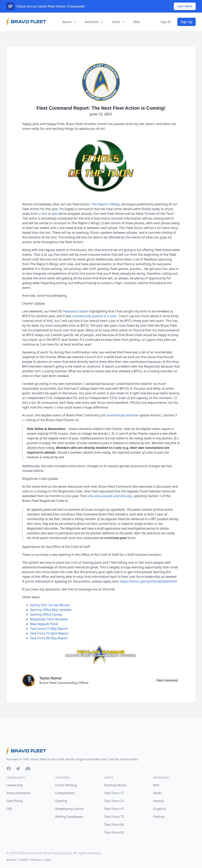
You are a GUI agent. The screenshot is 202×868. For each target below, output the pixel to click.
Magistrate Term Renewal (49, 619)
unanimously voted (120, 415)
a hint (43, 214)
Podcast (159, 817)
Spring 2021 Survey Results (50, 605)
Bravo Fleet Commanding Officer (64, 683)
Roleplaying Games (69, 809)
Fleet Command (167, 680)
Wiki (136, 22)
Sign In (166, 22)
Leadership (14, 785)
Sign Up (187, 22)
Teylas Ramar (51, 678)
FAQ (9, 809)
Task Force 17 (114, 793)
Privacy (36, 860)
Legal (47, 860)
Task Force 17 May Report (49, 629)
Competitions (65, 793)
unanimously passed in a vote (94, 316)
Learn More (185, 6)
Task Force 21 (114, 801)
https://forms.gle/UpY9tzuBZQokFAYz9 (149, 581)
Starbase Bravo (115, 785)
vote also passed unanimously (109, 496)
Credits (24, 860)
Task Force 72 (114, 817)
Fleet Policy (15, 801)
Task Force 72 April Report (49, 633)
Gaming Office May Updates (51, 610)
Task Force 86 (114, 824)
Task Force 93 (114, 832)
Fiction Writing (66, 785)
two (55, 214)
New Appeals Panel (44, 624)
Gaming (61, 801)
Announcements (18, 793)
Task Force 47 (114, 809)
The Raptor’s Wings (106, 204)
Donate (11, 860)
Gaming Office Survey (46, 614)
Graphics (160, 809)
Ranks (158, 793)
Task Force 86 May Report (49, 638)
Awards (159, 801)
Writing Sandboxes (69, 817)
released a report (76, 311)
